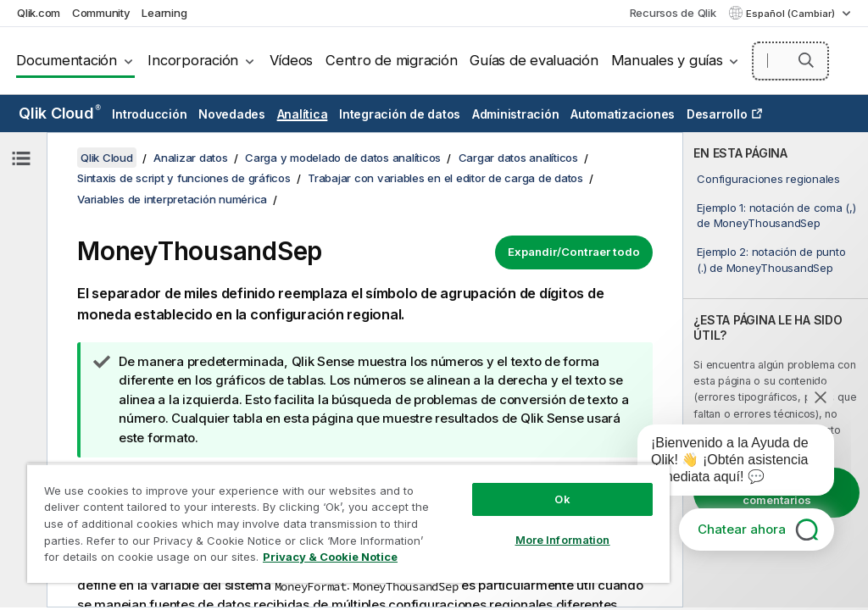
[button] (806, 60)
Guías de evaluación (534, 60)
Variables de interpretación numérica (172, 199)
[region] (348, 523)
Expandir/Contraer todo (574, 252)
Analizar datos (191, 158)
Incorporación (193, 60)
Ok (562, 499)
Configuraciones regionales (768, 179)
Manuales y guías (667, 60)
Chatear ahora (742, 529)
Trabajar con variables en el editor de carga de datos (445, 178)
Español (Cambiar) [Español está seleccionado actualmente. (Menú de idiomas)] (792, 14)
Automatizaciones (623, 114)
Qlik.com (39, 13)
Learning (164, 13)
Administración (516, 114)
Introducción (149, 114)
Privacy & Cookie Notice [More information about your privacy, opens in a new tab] (330, 557)
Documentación (67, 60)
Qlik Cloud (60, 113)
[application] (724, 463)
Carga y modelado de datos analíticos (343, 158)
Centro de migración (391, 60)
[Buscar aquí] (790, 61)
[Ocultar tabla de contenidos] (21, 158)
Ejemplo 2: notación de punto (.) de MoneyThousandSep (771, 259)
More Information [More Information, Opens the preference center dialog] (563, 540)
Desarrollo (717, 114)
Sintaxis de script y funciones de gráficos (184, 178)
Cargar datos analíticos (518, 158)
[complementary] (776, 370)
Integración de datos (400, 114)
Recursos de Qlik (673, 13)
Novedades (232, 114)
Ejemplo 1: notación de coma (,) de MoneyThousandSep (776, 215)
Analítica (303, 114)
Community (101, 13)
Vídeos (292, 60)
